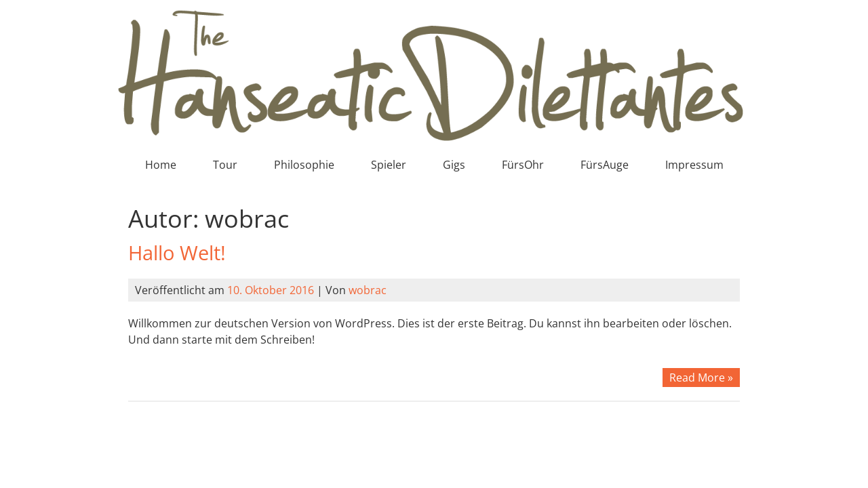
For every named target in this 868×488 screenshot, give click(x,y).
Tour (225, 165)
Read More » (701, 378)
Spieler (389, 165)
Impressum (694, 165)
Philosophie (304, 165)
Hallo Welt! (177, 252)
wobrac (368, 290)
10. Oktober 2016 (271, 290)
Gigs (454, 165)
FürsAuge (605, 165)
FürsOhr (523, 165)
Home (161, 165)
